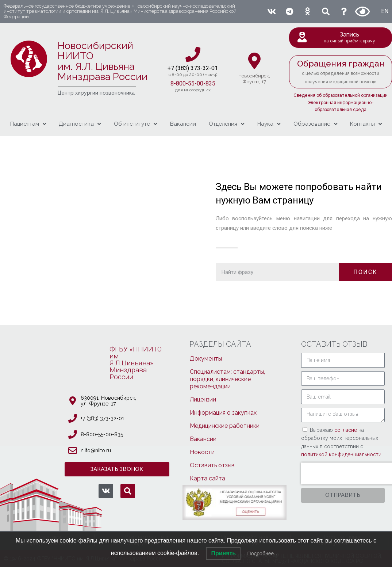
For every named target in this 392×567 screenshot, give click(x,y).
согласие (346, 430)
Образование (315, 124)
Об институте (135, 124)
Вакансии (183, 124)
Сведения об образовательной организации (341, 95)
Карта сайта (207, 478)
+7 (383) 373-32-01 (102, 418)
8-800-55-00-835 (193, 83)
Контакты (366, 124)
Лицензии (203, 399)
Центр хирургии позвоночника (96, 93)
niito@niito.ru (96, 450)
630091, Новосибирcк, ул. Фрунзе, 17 (108, 401)
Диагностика (80, 124)
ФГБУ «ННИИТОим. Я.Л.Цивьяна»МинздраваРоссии (136, 363)
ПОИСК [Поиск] (365, 272)
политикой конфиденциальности (341, 454)
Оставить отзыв (212, 465)
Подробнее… (263, 553)
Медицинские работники (225, 426)
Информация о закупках (223, 413)
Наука (269, 124)
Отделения (226, 124)
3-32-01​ (207, 68)
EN (385, 11)
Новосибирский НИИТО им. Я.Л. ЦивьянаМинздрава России (103, 61)
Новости (202, 452)
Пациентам (28, 124)
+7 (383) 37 (182, 68)
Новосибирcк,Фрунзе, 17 (254, 79)
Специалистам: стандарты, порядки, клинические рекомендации (227, 379)
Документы (206, 359)
